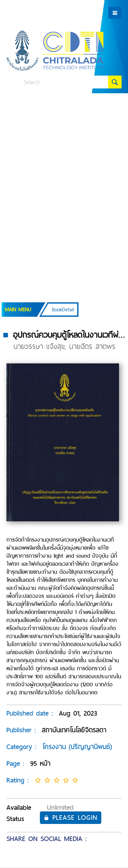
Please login (71, 817)
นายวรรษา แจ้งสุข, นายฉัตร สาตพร (64, 346)
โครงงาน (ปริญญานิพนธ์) (77, 747)
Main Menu (18, 310)
